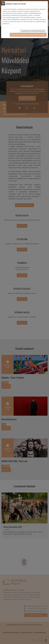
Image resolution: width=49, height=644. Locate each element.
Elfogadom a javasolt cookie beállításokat (28, 35)
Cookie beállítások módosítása (33, 31)
